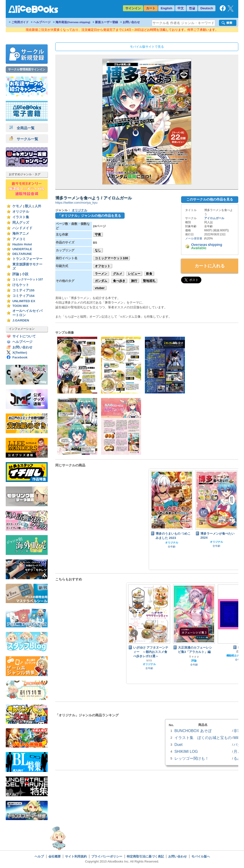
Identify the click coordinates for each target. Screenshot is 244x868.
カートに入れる (210, 266)
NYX (149, 661)
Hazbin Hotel (22, 244)
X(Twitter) (20, 353)
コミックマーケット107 (28, 279)
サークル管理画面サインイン (27, 69)
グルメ (118, 274)
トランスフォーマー (27, 259)
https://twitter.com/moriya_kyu (76, 203)
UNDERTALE (22, 249)
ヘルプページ (42, 22)
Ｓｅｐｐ (194, 656)
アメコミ (19, 239)
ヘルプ (39, 856)
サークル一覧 (24, 139)
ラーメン (101, 274)
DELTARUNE (22, 254)
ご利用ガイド (20, 22)
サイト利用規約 (76, 856)
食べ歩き (119, 281)
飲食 (149, 274)
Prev (134, 633)
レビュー (134, 274)
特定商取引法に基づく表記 (145, 856)
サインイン (133, 8)
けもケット (21, 285)
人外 (38, 206)
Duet (178, 744)
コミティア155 (23, 290)
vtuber (100, 288)
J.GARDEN (21, 320)
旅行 (134, 281)
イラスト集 (21, 217)
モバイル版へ (201, 856)
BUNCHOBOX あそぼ (193, 731)
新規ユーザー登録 (107, 22)
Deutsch (207, 8)
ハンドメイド (22, 228)
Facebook (20, 357)
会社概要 (55, 856)
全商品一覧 (22, 128)
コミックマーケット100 (111, 258)
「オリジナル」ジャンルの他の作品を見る (89, 216)
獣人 (28, 206)
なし (98, 250)
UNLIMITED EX (24, 301)
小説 (25, 274)
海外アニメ (21, 234)
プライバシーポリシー (107, 856)
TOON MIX (20, 306)
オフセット (103, 266)
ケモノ (17, 206)
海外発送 (73, 22)
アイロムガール (214, 218)
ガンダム (101, 281)
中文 (181, 8)
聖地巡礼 (149, 281)
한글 (192, 8)
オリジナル (21, 212)
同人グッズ (21, 223)
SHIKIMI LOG (186, 751)
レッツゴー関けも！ (192, 758)
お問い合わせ (131, 22)
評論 (16, 274)
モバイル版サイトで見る (147, 47)
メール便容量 (194, 238)
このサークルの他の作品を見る (210, 199)
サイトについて (24, 336)
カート (151, 8)
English (166, 8)
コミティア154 (23, 296)
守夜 (98, 235)
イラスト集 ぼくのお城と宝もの (203, 738)
